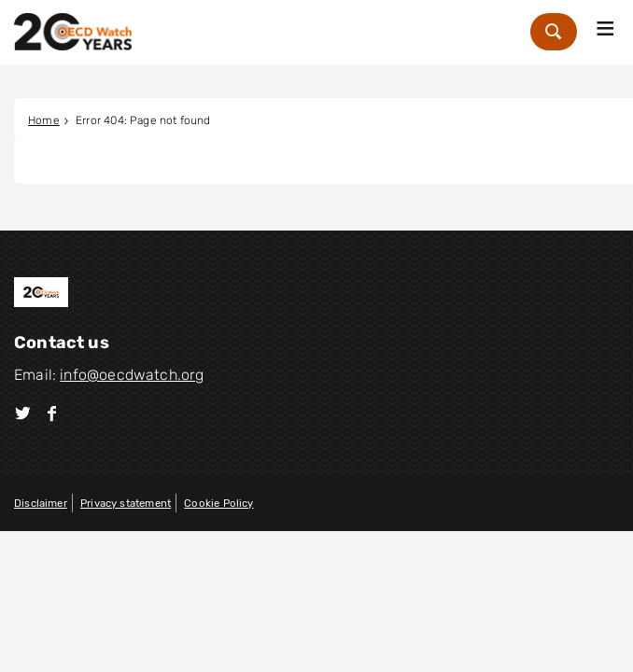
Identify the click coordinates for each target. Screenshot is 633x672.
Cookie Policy (218, 503)
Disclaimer (41, 503)
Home (44, 120)
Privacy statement (126, 503)
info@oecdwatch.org (132, 375)
